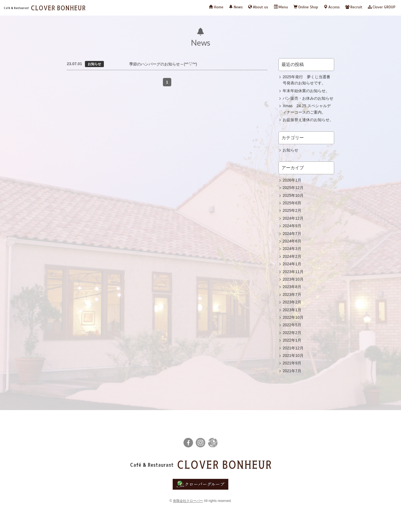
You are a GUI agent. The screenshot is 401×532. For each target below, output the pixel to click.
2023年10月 (293, 279)
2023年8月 (292, 287)
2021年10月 (293, 356)
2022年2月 (292, 333)
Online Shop (306, 7)
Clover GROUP (382, 7)
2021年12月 (293, 348)
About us (258, 7)
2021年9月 (292, 363)
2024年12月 (293, 218)
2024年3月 (292, 249)
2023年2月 (292, 302)
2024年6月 (292, 241)
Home (216, 7)
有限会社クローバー (188, 501)
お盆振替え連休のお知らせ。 (308, 120)
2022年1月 (292, 340)
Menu (281, 7)
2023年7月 (292, 295)
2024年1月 (292, 264)
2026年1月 (292, 180)
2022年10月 (293, 317)
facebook (188, 443)
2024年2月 (292, 256)
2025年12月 (293, 188)
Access (332, 7)
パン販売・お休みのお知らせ (308, 98)
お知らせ (290, 150)
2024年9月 (292, 226)
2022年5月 (292, 325)
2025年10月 (293, 195)
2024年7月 (292, 234)
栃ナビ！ (213, 443)
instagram (200, 443)
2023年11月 (293, 272)
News (236, 7)
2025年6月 (292, 203)
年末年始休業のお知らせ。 (306, 91)
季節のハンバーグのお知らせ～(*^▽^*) (163, 64)
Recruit (354, 7)
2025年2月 (292, 210)
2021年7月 (292, 371)
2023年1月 (292, 310)
